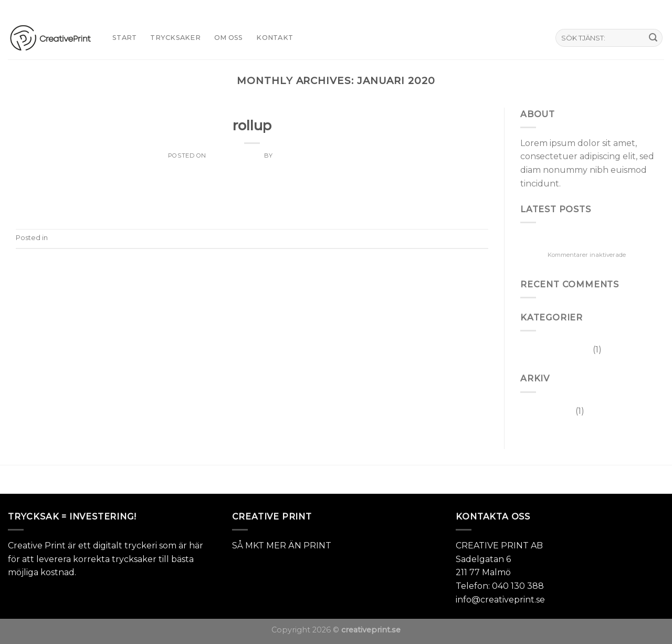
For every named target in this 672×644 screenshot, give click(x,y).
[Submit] (653, 38)
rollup (252, 125)
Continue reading (252, 202)
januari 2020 (547, 411)
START (124, 38)
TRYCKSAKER (175, 38)
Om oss (229, 38)
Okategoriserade (252, 110)
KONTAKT (275, 38)
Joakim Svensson (305, 155)
